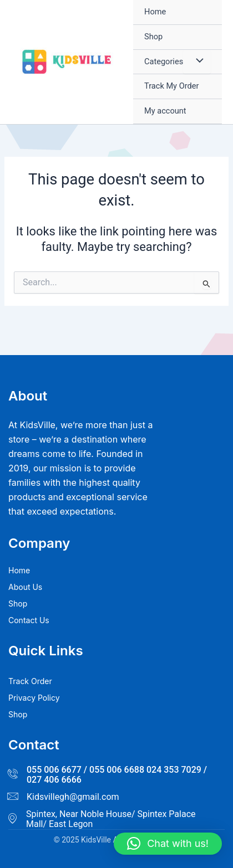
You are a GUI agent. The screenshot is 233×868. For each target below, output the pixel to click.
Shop (153, 37)
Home (155, 12)
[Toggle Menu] (197, 62)
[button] (168, 844)
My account (165, 111)
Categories (164, 61)
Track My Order (171, 86)
